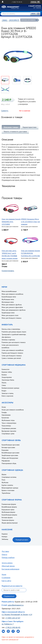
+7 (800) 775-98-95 (17, 2)
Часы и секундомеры (9, 423)
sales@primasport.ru (16, 605)
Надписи (5, 534)
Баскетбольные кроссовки (11, 445)
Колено (4, 375)
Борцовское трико (8, 510)
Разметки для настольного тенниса (14, 342)
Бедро (4, 391)
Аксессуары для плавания (28, 20)
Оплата (4, 554)
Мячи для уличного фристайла (12, 307)
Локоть (4, 383)
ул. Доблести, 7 (8, 624)
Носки (4, 407)
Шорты (4, 474)
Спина (4, 385)
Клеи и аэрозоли (7, 396)
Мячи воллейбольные (9, 291)
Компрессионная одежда (10, 388)
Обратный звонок (8, 566)
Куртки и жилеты (7, 485)
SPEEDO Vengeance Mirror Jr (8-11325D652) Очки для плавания (30, 222)
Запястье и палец (8, 393)
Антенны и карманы (8, 340)
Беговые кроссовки (8, 447)
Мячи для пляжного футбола (12, 305)
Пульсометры (6, 426)
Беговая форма (7, 517)
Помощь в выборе (8, 557)
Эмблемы (5, 539)
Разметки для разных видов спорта (14, 332)
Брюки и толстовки (8, 490)
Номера (4, 537)
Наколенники (6, 415)
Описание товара (11, 127)
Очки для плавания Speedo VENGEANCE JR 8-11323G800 (11, 222)
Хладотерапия (7, 377)
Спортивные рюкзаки (9, 428)
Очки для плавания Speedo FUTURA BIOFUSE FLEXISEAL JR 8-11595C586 (31, 253)
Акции (4, 574)
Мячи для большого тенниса (11, 318)
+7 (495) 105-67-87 (13, 618)
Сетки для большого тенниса (12, 356)
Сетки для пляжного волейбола (13, 350)
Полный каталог (22, 540)
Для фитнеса (6, 337)
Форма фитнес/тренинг (10, 523)
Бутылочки (5, 418)
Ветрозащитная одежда (10, 488)
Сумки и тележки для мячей (11, 358)
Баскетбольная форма (9, 515)
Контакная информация (10, 569)
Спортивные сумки (8, 434)
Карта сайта (6, 581)
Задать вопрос (7, 563)
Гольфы (4, 412)
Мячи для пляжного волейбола (12, 294)
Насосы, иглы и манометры (11, 329)
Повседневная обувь (9, 463)
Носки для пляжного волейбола (13, 410)
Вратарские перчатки (9, 431)
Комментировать (8, 271)
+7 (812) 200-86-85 (13, 627)
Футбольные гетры (8, 420)
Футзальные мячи (8, 302)
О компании (6, 578)
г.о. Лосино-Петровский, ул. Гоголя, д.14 (17, 614)
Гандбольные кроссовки (10, 455)
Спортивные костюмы (9, 477)
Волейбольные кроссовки (10, 453)
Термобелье (6, 493)
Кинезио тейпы (7, 372)
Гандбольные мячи (8, 313)
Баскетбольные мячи (9, 297)
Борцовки (5, 450)
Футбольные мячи (8, 299)
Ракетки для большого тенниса (12, 353)
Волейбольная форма (9, 507)
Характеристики (30, 127)
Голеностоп (5, 369)
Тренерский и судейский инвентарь (14, 334)
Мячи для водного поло (10, 315)
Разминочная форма (9, 504)
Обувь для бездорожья (10, 458)
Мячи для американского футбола (14, 310)
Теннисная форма (8, 520)
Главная (5, 20)
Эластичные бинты (8, 380)
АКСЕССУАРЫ (13, 20)
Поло (3, 480)
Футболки (5, 482)
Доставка (5, 551)
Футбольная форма (8, 512)
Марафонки (6, 461)
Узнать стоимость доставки (15, 132)
